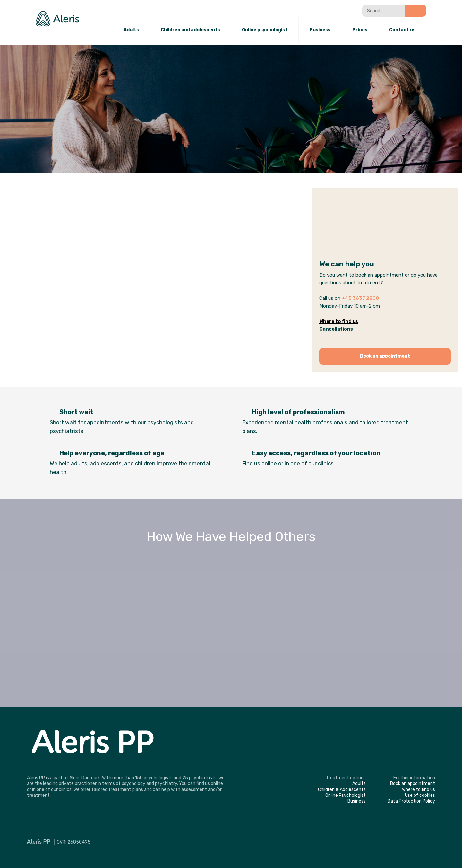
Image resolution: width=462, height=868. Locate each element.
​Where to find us (419, 790)
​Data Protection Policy (411, 801)
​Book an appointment (413, 784)
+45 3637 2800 (360, 298)
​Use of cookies (420, 795)
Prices (360, 30)
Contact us (402, 30)
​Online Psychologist (346, 795)
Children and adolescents (190, 30)
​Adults (359, 784)
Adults (131, 30)
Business (320, 30)
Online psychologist (265, 30)
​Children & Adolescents (342, 790)
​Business (357, 801)
